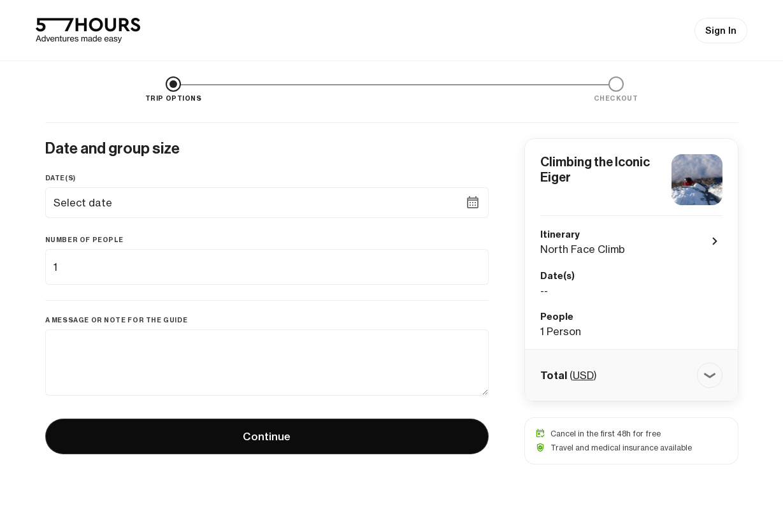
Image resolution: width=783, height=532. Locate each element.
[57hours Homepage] (88, 31)
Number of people (85, 240)
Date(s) (61, 178)
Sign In (721, 31)
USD (583, 375)
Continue (267, 436)
